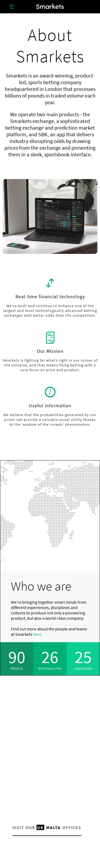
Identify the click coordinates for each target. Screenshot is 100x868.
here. (38, 634)
